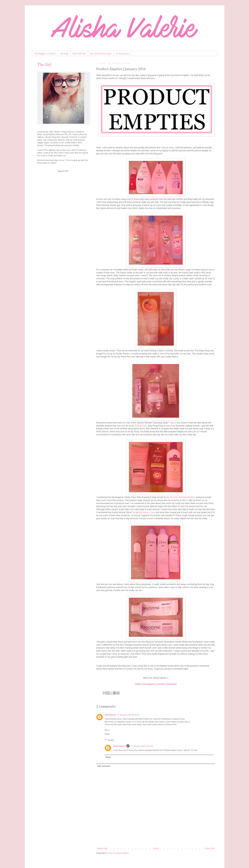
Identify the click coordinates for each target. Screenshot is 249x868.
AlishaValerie (119, 746)
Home (156, 848)
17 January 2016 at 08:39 (128, 715)
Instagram (150, 684)
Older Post (210, 848)
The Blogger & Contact (45, 53)
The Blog (64, 53)
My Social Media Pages (101, 53)
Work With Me (79, 53)
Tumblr (161, 684)
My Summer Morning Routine (180, 497)
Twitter (138, 684)
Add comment (104, 766)
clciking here (140, 426)
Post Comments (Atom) (118, 853)
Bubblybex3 (110, 715)
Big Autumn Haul (147, 512)
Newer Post (102, 848)
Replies (111, 740)
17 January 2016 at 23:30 (142, 746)
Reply (107, 734)
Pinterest (172, 684)
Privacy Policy (122, 53)
